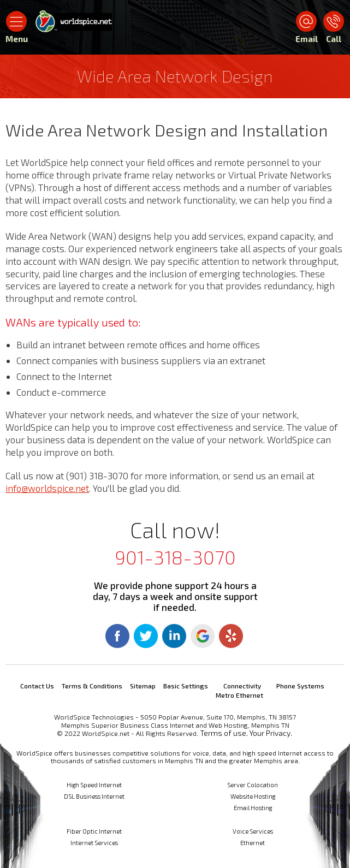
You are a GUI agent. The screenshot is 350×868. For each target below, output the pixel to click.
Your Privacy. (271, 733)
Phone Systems (300, 686)
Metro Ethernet (239, 695)
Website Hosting (253, 796)
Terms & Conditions (92, 686)
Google (203, 636)
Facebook (117, 636)
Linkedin (174, 636)
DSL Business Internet (94, 796)
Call (334, 39)
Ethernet (253, 843)
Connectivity (242, 686)
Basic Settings (186, 686)
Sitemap (143, 686)
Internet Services (94, 843)
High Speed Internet (94, 785)
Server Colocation (253, 785)
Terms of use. (224, 733)
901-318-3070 (175, 557)
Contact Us (37, 686)
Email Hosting (253, 808)
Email (306, 39)
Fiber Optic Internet (94, 831)
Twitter (146, 636)
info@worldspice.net (47, 488)
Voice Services (253, 831)
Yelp (231, 636)
